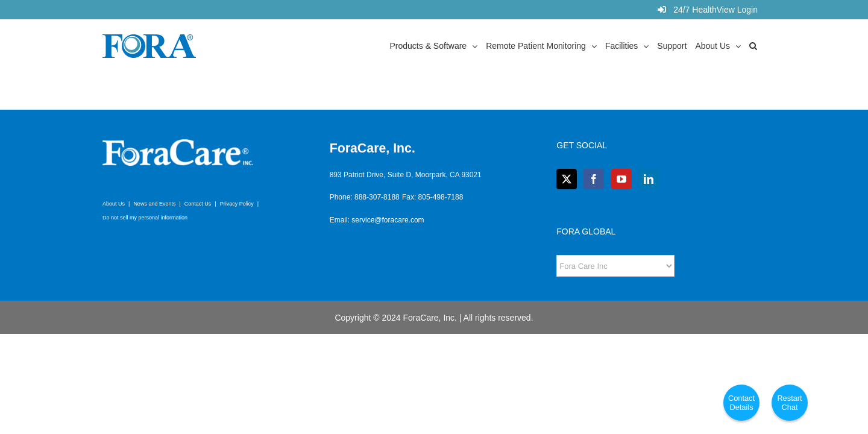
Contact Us (198, 204)
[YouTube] (621, 179)
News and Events (154, 204)
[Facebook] (594, 179)
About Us (114, 204)
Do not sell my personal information (145, 218)
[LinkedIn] (649, 179)
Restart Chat (789, 403)
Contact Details (741, 403)
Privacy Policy (237, 204)
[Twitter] (567, 179)
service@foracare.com (388, 220)
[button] (762, 45)
